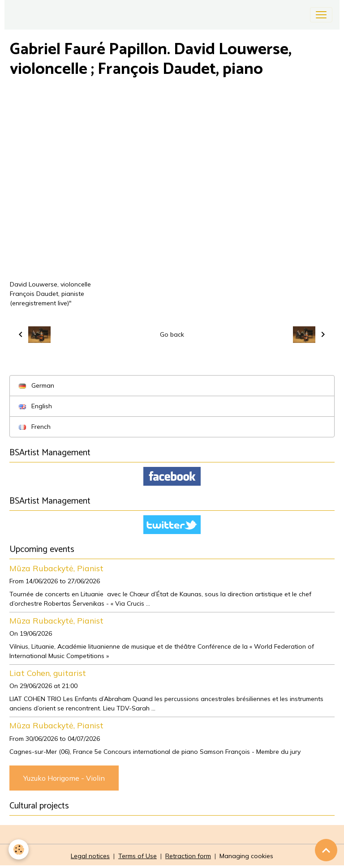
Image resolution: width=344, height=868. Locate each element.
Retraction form (188, 856)
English (35, 406)
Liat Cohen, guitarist (48, 673)
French (35, 427)
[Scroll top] (326, 850)
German (37, 385)
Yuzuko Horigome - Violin (64, 778)
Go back (172, 334)
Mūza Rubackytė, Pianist (56, 568)
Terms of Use (138, 856)
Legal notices (90, 856)
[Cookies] (19, 849)
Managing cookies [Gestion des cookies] (246, 856)
